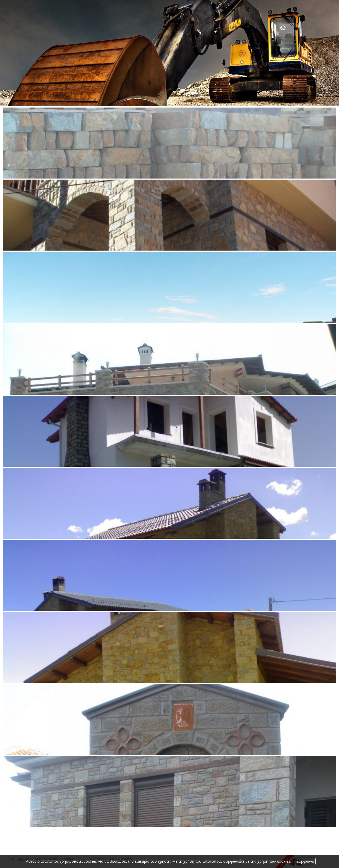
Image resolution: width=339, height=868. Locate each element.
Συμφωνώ (305, 861)
